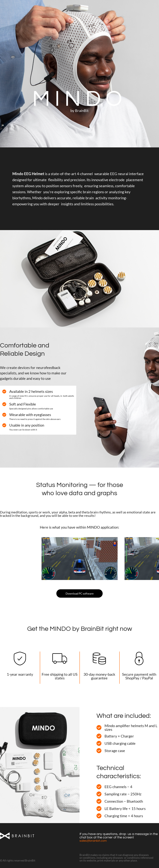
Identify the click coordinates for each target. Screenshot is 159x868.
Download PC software (80, 593)
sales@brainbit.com (93, 841)
